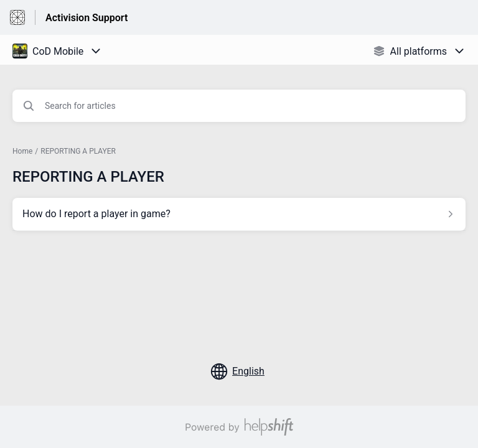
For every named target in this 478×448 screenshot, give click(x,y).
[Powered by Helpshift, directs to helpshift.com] (239, 427)
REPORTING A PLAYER (78, 151)
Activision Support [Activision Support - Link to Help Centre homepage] (87, 18)
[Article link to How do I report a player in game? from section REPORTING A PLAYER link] (239, 214)
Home (22, 151)
